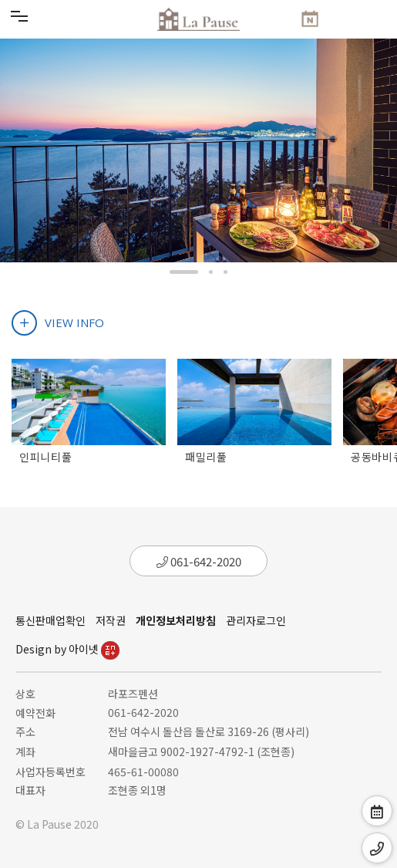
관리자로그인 (256, 620)
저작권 (111, 620)
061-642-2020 (199, 561)
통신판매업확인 (50, 620)
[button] (184, 272)
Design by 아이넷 (67, 649)
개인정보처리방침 (176, 620)
